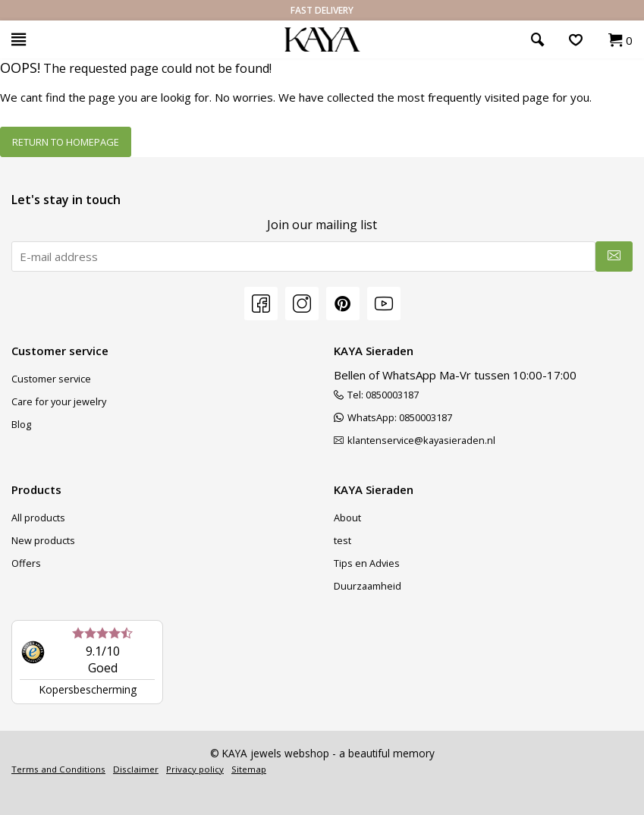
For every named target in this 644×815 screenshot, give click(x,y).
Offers (26, 563)
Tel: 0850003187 (376, 395)
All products (38, 518)
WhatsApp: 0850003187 (393, 417)
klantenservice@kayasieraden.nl (415, 440)
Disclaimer (136, 769)
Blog (21, 424)
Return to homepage (66, 142)
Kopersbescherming (88, 689)
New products (43, 540)
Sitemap (249, 769)
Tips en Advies (367, 563)
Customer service (51, 379)
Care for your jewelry (59, 401)
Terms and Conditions (58, 769)
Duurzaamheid (368, 586)
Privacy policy (195, 769)
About (347, 518)
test (342, 540)
